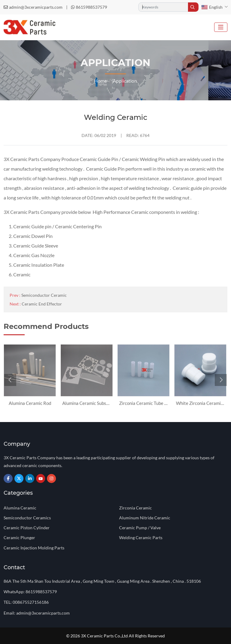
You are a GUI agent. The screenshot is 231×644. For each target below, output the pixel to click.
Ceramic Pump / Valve (140, 528)
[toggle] (221, 27)
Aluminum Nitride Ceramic (145, 518)
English (212, 7)
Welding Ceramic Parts (141, 538)
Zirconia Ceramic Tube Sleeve (148, 403)
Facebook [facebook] (8, 478)
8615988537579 (91, 7)
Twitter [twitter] (19, 478)
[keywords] (163, 7)
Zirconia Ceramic (136, 508)
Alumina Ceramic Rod (30, 403)
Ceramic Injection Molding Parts (34, 548)
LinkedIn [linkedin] (30, 478)
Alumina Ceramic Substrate (89, 403)
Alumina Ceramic (20, 508)
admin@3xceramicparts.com (36, 7)
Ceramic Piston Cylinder (27, 528)
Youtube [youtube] (41, 478)
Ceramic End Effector (42, 304)
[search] (193, 7)
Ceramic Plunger (19, 538)
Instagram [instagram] (51, 478)
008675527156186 (31, 602)
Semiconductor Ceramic (44, 295)
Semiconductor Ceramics (27, 518)
